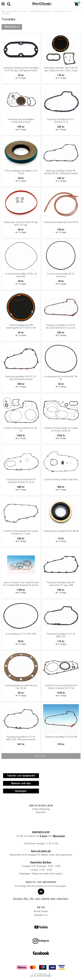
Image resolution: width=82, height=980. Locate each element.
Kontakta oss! (41, 832)
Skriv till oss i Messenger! (41, 882)
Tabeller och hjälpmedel (21, 776)
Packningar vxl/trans (62, 11)
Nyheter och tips (21, 783)
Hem (3, 11)
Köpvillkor (41, 812)
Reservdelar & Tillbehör (17, 11)
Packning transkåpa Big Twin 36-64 (61, 222)
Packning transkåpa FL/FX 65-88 (61, 737)
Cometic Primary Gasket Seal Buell (61, 479)
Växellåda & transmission (41, 11)
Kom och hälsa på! (41, 851)
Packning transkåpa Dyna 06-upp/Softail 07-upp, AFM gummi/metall (61, 585)
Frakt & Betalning (41, 809)
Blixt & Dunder (41, 911)
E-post (43, 836)
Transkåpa (6, 13)
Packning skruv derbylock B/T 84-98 (61, 531)
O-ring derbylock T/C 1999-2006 (21, 634)
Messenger (59, 836)
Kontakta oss (41, 915)
